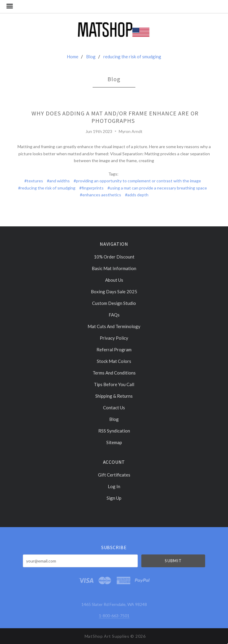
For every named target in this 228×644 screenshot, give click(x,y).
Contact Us (114, 408)
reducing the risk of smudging (132, 57)
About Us (114, 280)
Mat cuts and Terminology (114, 326)
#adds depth (137, 195)
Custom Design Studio (114, 303)
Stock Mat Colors (114, 361)
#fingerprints (91, 188)
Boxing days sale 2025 (114, 292)
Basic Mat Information (114, 268)
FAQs (114, 315)
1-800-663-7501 (114, 616)
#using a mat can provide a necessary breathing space (157, 188)
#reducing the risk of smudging (47, 188)
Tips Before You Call (114, 384)
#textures (34, 181)
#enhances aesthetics (100, 195)
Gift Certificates (114, 475)
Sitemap (114, 442)
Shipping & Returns (114, 396)
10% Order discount (114, 257)
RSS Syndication (114, 431)
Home (73, 57)
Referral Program (114, 350)
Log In (114, 486)
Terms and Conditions (114, 373)
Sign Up (114, 498)
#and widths (58, 181)
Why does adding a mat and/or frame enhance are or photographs (115, 117)
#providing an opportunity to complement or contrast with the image (137, 181)
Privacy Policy (114, 338)
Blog (91, 57)
